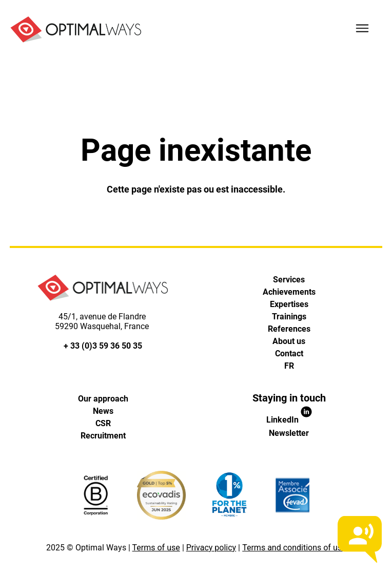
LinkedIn (289, 420)
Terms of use (156, 548)
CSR (103, 423)
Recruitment (103, 436)
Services (289, 280)
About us (289, 341)
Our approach (103, 399)
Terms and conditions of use (294, 548)
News (103, 411)
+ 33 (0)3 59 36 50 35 (103, 346)
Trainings (289, 317)
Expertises (289, 304)
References (289, 329)
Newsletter (289, 433)
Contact (289, 354)
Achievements (289, 292)
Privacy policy (211, 548)
